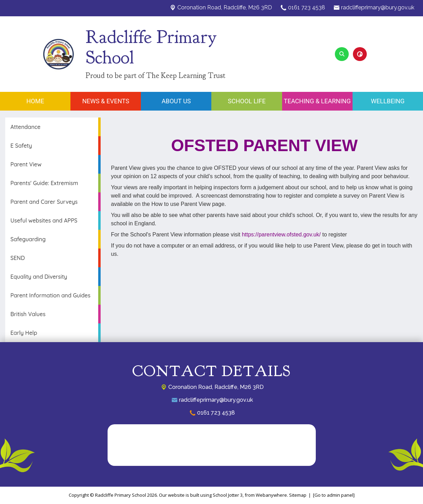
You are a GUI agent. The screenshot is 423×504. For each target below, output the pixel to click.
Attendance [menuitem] (26, 127)
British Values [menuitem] (28, 314)
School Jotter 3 (228, 495)
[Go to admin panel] (334, 495)
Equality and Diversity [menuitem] (39, 277)
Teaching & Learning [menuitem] (317, 101)
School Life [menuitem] (247, 101)
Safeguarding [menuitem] (28, 239)
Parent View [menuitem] (26, 164)
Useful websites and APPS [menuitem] (44, 220)
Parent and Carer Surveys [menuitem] (44, 202)
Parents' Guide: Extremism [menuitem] (44, 183)
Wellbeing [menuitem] (388, 101)
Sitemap (298, 495)
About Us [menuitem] (176, 101)
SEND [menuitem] (18, 258)
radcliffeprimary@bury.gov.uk (378, 7)
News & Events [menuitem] (106, 101)
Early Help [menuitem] (24, 333)
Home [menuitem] (35, 101)
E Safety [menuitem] (21, 146)
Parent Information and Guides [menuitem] (50, 295)
